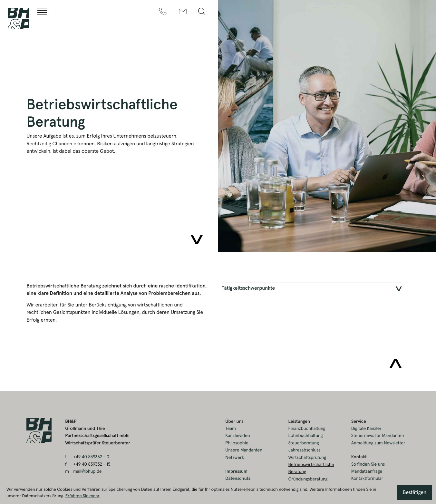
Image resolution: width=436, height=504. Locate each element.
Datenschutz (238, 479)
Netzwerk (235, 458)
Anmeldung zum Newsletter (378, 443)
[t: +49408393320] (163, 11)
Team (231, 429)
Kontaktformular (367, 479)
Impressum (236, 471)
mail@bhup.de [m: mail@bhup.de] (87, 471)
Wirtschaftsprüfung (307, 458)
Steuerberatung (304, 443)
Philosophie (237, 443)
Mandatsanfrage (367, 471)
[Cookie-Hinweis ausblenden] (415, 493)
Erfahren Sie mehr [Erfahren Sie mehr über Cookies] (82, 496)
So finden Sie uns (368, 464)
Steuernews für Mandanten (378, 436)
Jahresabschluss (305, 450)
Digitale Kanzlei (366, 429)
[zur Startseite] (18, 18)
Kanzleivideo (238, 436)
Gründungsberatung (308, 479)
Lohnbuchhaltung (306, 436)
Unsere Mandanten (244, 450)
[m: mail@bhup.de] (183, 11)
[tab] (312, 289)
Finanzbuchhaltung (307, 429)
